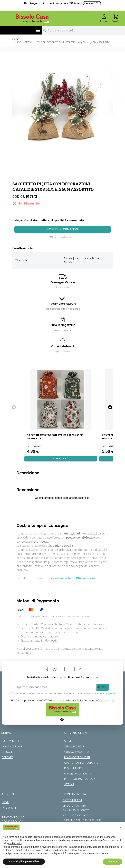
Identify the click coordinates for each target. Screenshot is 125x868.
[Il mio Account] (104, 19)
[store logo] (32, 19)
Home (16, 39)
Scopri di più (61, 459)
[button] (121, 827)
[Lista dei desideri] (61, 237)
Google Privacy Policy (71, 701)
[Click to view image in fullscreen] (63, 106)
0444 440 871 (92, 3)
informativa (109, 693)
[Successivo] (110, 407)
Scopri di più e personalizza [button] (24, 861)
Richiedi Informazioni (62, 229)
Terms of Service (98, 701)
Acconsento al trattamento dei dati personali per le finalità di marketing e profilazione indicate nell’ (64, 693)
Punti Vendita (10, 741)
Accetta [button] (113, 861)
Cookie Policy (12, 822)
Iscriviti (101, 687)
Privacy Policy (13, 818)
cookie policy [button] (15, 843)
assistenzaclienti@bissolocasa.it (74, 578)
